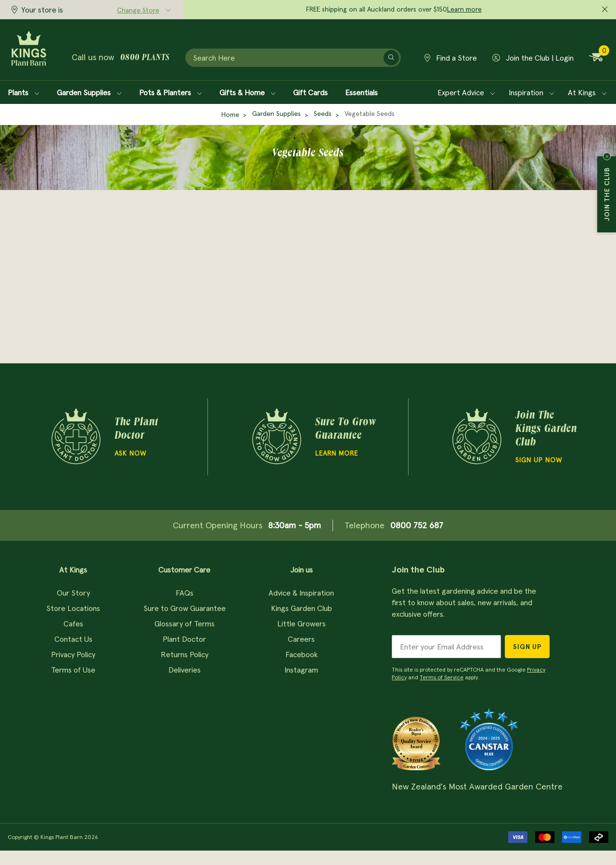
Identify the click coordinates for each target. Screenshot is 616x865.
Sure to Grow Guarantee (185, 608)
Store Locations (73, 608)
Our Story (73, 593)
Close (607, 156)
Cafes (73, 623)
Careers (301, 639)
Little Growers (302, 623)
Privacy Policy (73, 654)
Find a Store (451, 58)
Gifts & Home (248, 93)
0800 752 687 (417, 525)
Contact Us (73, 639)
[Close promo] (605, 10)
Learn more (464, 9)
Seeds (323, 114)
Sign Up (527, 647)
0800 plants (145, 58)
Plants (24, 93)
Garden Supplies (89, 93)
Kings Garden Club (302, 608)
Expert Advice (466, 92)
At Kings (587, 92)
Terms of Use (73, 670)
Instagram (301, 670)
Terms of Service (442, 677)
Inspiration (532, 92)
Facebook (302, 654)
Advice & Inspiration (301, 593)
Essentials (361, 92)
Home (230, 114)
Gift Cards (310, 92)
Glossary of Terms (185, 623)
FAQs (185, 593)
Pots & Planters (171, 93)
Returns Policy (185, 654)
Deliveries (185, 670)
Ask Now (130, 453)
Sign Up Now (539, 460)
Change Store (138, 10)
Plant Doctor (184, 639)
